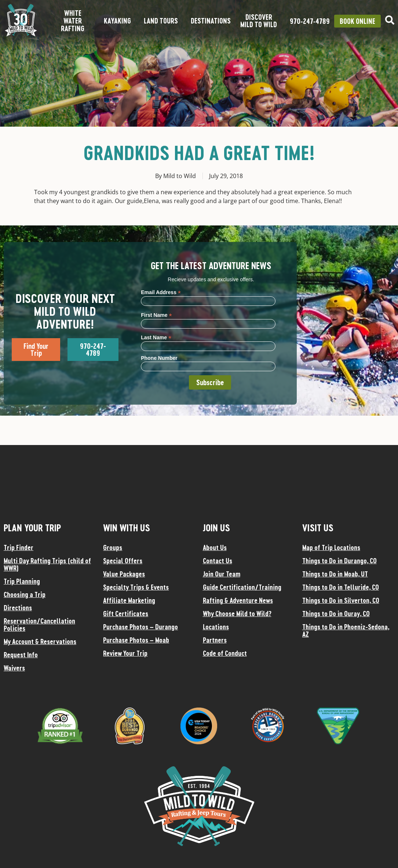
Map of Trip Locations (331, 547)
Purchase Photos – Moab (136, 640)
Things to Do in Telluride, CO (341, 587)
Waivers (14, 668)
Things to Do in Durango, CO (339, 561)
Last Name (156, 337)
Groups (113, 547)
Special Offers (123, 561)
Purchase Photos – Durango (140, 627)
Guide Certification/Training (242, 587)
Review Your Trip (125, 653)
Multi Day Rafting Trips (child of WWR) (47, 564)
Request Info (21, 655)
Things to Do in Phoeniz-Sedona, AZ (346, 630)
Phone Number (159, 358)
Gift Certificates (126, 614)
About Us (215, 547)
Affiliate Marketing (129, 600)
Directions (18, 608)
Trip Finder (19, 547)
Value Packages (124, 574)
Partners (215, 640)
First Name (156, 315)
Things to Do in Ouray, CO (336, 614)
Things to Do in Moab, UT (335, 574)
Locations (216, 627)
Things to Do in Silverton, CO (341, 600)
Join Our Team (222, 574)
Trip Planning (22, 581)
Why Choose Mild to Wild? (237, 614)
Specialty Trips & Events (136, 587)
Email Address (161, 292)
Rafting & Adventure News (238, 600)
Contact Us (218, 561)
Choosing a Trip (25, 594)
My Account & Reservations (40, 641)
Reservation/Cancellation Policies (39, 625)
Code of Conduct (225, 653)
